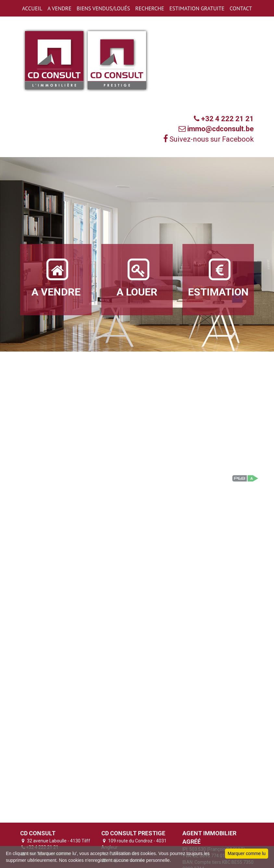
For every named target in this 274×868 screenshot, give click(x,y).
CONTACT (241, 8)
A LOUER (137, 277)
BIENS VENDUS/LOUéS (103, 8)
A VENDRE (59, 8)
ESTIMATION (218, 277)
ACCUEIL (32, 8)
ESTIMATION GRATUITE (197, 8)
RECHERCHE (150, 8)
